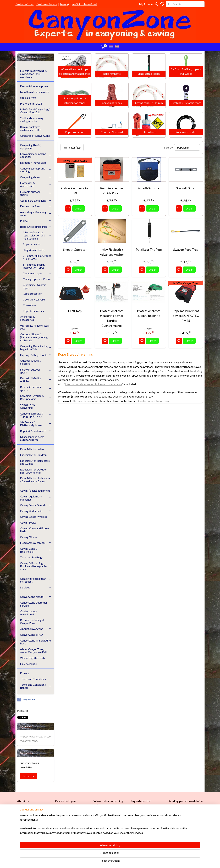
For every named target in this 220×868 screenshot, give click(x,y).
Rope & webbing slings (36, 227)
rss (126, 862)
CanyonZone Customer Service (36, 604)
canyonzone (26, 700)
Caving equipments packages (36, 498)
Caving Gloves (29, 537)
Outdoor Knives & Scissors (31, 362)
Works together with (32, 658)
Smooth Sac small (149, 188)
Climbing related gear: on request (36, 580)
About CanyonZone (36, 629)
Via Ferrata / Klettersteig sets (35, 327)
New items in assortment (35, 92)
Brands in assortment (143, 824)
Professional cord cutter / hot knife (149, 313)
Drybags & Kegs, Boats (36, 355)
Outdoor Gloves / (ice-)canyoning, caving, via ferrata (34, 337)
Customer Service (47, 4)
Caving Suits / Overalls (36, 505)
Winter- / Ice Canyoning (36, 406)
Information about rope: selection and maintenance (37, 235)
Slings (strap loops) (34, 250)
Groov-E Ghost (186, 188)
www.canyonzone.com (70, 819)
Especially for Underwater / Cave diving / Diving (35, 480)
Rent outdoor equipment (34, 86)
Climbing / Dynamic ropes (35, 286)
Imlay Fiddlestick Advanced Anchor (112, 252)
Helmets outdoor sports (36, 193)
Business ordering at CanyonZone (32, 622)
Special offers (28, 98)
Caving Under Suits (36, 511)
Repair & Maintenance (36, 431)
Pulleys (36, 221)
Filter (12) (72, 147)
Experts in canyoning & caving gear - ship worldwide (33, 74)
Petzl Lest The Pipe (149, 249)
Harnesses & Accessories (36, 184)
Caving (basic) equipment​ (107, 821)
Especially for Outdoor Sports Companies (34, 471)
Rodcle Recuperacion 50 (75, 191)
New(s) (64, 4)
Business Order (24, 4)
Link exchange (28, 664)
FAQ (57, 834)
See (44, 842)
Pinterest (23, 711)
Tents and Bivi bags (32, 557)
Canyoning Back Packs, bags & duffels (36, 348)
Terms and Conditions (33, 679)
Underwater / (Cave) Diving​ (109, 840)
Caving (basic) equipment (35, 490)
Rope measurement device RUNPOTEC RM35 (186, 316)
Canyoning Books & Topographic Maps (36, 415)
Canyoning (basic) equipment (31, 147)
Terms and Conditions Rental (36, 686)
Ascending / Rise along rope (36, 214)
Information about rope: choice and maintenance (93, 384)
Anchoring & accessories (36, 318)
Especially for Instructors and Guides (35, 462)
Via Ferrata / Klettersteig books (36, 424)
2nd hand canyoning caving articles (32, 120)
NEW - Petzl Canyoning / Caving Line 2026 (35, 111)
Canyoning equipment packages (36, 155)
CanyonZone (35, 807)
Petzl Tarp (75, 311)
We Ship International (84, 4)
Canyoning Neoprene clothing (36, 170)
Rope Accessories (33, 311)
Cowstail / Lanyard (34, 299)
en (112, 828)
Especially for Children (33, 455)
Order (78, 208)
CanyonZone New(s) (36, 597)
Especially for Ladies (32, 449)
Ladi (96, 828)
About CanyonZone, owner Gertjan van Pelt (34, 651)
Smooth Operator (75, 249)
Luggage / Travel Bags (33, 163)
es (99, 828)
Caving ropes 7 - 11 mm (37, 279)
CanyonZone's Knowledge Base (35, 642)
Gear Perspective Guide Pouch (112, 191)
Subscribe (29, 776)
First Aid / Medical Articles (36, 380)
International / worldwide (182, 814)
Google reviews (69, 838)
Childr (107, 828)
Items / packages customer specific (31, 128)
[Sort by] (187, 147)
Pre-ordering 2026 (31, 103)
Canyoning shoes (36, 177)
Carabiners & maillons (36, 200)
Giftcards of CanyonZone (35, 136)
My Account (149, 4)
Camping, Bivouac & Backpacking (36, 397)
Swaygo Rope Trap (186, 249)
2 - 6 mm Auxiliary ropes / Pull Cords (37, 257)
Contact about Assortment (154, 401)
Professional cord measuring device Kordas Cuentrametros (112, 318)
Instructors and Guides (107, 832)
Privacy (25, 673)
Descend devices (36, 206)
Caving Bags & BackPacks (36, 550)
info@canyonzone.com (70, 815)
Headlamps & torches (36, 543)
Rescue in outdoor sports (36, 388)
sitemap (120, 862)
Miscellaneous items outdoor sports (32, 438)
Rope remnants (32, 244)
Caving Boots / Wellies (34, 517)
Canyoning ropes (37, 273)
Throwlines (29, 305)
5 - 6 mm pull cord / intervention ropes (34, 266)
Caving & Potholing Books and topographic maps (36, 566)
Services (36, 587)
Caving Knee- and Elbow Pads (34, 530)
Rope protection (32, 294)
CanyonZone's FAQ (31, 635)
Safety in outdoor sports (36, 371)
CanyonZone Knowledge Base (72, 831)
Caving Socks (28, 522)
